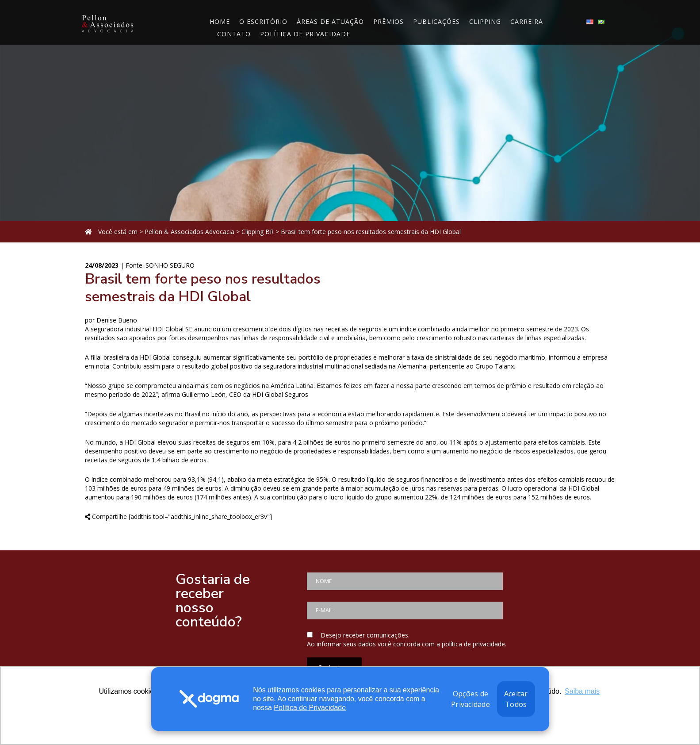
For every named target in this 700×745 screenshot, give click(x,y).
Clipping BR (258, 232)
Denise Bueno (117, 320)
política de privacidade (473, 644)
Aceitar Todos (516, 699)
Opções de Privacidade (470, 699)
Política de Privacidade (310, 708)
